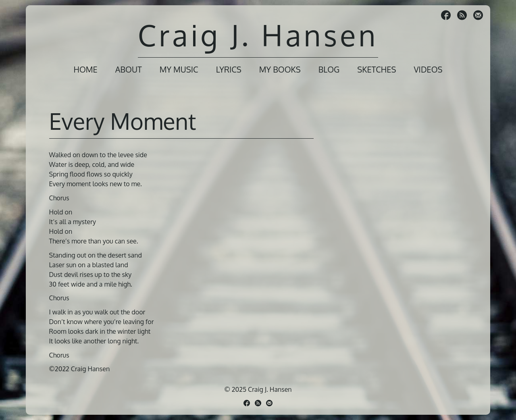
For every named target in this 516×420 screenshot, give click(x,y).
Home (85, 69)
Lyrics (229, 69)
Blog (329, 69)
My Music (179, 69)
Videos (428, 69)
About (129, 69)
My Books (280, 69)
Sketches (377, 69)
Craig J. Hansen (258, 35)
